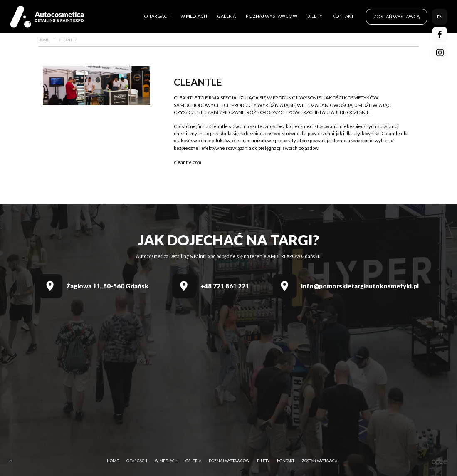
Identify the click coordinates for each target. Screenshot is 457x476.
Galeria (226, 16)
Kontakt (343, 16)
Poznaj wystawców (272, 16)
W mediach (194, 16)
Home (113, 461)
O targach (157, 16)
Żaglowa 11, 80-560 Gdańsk (107, 286)
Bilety (315, 16)
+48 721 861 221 (225, 286)
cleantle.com (188, 162)
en (440, 17)
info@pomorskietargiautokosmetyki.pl (360, 286)
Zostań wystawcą (396, 16)
